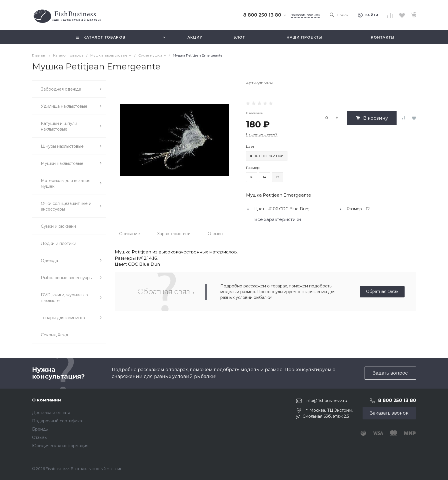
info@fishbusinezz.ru (326, 401)
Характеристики (174, 234)
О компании (47, 400)
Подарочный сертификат (58, 421)
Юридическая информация (60, 446)
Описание (130, 234)
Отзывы (215, 234)
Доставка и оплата (51, 413)
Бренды (40, 429)
